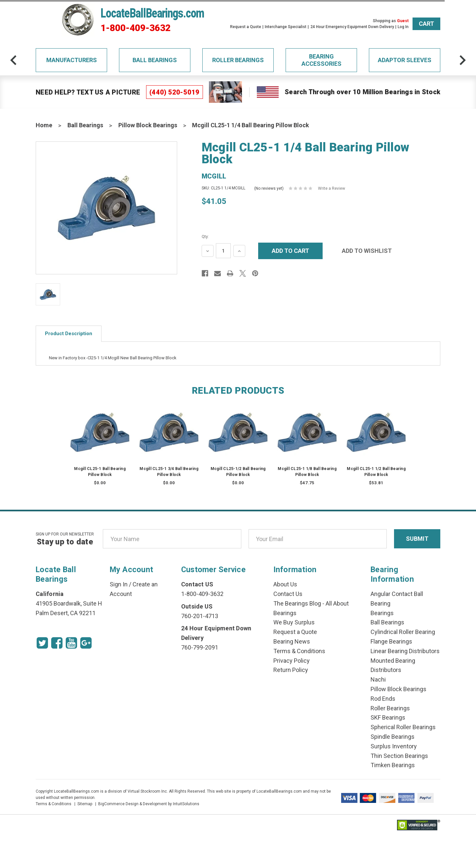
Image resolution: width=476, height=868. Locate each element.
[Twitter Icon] (42, 643)
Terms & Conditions (299, 651)
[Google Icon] (86, 643)
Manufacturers (72, 60)
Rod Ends (383, 699)
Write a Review (332, 188)
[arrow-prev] (14, 60)
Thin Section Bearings (399, 756)
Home (44, 125)
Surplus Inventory (394, 746)
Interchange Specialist (286, 27)
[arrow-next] (462, 60)
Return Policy (291, 670)
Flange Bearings (391, 641)
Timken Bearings (393, 765)
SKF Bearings (388, 717)
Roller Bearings (238, 60)
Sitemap (85, 804)
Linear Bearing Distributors (405, 651)
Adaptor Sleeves (405, 60)
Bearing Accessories (321, 60)
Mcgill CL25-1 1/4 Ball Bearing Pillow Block (251, 125)
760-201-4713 (200, 616)
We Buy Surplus (294, 622)
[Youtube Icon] (71, 643)
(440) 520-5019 (175, 92)
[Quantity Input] (223, 251)
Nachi (378, 679)
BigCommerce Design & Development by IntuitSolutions (149, 804)
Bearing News (292, 641)
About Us (285, 584)
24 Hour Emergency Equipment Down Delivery (352, 27)
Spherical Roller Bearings (403, 727)
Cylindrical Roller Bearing (403, 632)
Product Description (69, 334)
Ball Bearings (155, 60)
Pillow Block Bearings (148, 125)
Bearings (382, 613)
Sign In (119, 584)
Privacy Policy (292, 661)
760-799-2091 (200, 647)
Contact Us (288, 594)
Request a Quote (246, 27)
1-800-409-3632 (136, 28)
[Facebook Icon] (57, 643)
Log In (403, 27)
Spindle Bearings (393, 737)
